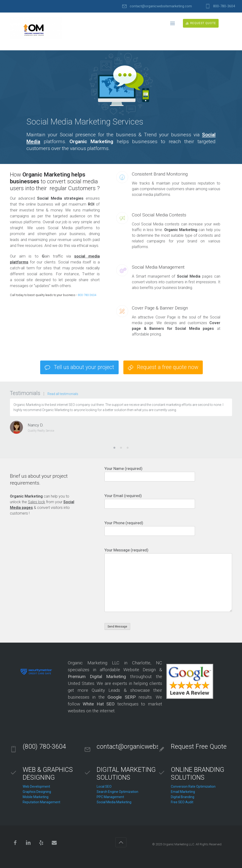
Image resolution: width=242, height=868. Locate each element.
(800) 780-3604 (44, 747)
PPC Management (110, 797)
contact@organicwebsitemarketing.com (161, 6)
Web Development (36, 786)
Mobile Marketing (36, 797)
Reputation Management (41, 802)
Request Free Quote (199, 747)
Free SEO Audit (182, 802)
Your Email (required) (168, 501)
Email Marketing (183, 792)
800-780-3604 (224, 6)
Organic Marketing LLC (179, 844)
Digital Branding (183, 797)
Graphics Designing (37, 792)
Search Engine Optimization (117, 792)
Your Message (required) (168, 580)
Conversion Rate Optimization (193, 786)
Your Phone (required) (168, 528)
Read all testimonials (63, 394)
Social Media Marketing (114, 802)
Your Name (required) (168, 474)
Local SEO (104, 786)
